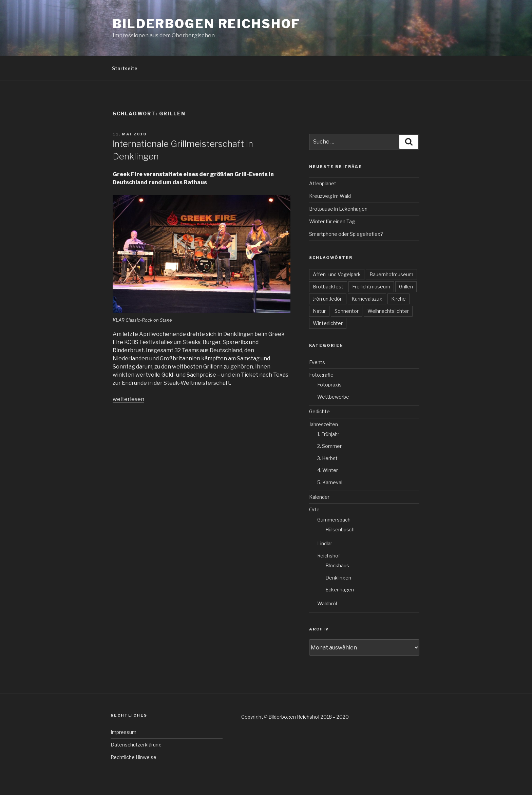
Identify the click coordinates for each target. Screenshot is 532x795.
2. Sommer (329, 446)
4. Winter (328, 470)
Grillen (406, 287)
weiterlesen (128, 399)
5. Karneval (330, 482)
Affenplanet (323, 183)
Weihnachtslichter (388, 311)
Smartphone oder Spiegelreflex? (346, 234)
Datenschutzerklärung (136, 745)
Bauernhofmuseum (391, 274)
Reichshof (329, 556)
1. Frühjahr (328, 434)
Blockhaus (337, 565)
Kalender (319, 497)
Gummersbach (334, 520)
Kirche (398, 299)
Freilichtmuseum (371, 287)
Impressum (123, 732)
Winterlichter (328, 323)
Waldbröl (327, 603)
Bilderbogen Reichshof (206, 24)
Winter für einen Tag (332, 221)
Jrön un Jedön (328, 299)
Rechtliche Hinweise (134, 757)
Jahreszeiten (324, 424)
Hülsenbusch (340, 529)
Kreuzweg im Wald (330, 196)
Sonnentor (347, 311)
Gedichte (319, 411)
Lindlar (325, 543)
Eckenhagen (340, 590)
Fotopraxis (329, 385)
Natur (319, 311)
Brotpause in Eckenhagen (338, 209)
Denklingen (338, 578)
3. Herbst (327, 458)
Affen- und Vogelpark (337, 274)
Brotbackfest (328, 287)
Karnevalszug (367, 299)
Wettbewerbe (333, 397)
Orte (314, 509)
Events (317, 362)
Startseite (125, 68)
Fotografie (321, 375)
